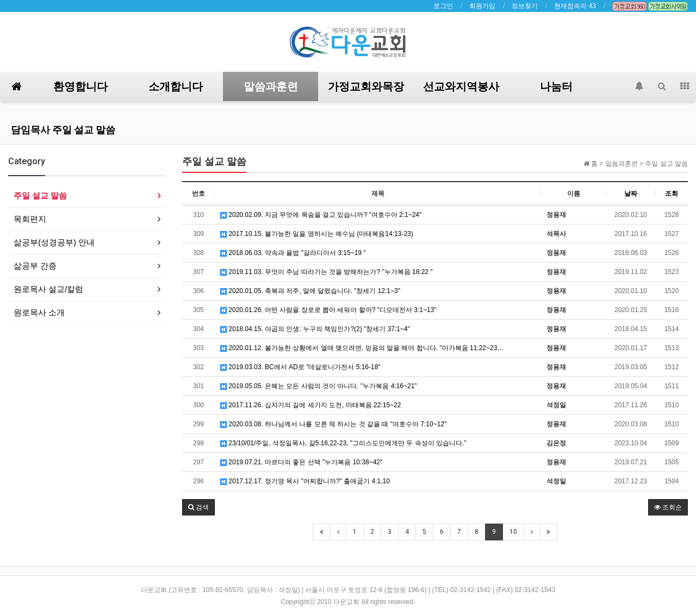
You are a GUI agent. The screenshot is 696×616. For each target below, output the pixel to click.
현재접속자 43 (575, 6)
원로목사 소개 (39, 312)
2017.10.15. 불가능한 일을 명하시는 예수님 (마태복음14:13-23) (317, 234)
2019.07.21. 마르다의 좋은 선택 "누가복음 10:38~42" (301, 462)
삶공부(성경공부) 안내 (54, 242)
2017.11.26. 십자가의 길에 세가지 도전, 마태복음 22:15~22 (310, 405)
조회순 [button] (668, 507)
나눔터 (556, 86)
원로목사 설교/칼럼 (48, 289)
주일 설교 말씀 (40, 195)
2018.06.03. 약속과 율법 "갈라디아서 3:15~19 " (293, 253)
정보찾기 (525, 6)
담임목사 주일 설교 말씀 (63, 130)
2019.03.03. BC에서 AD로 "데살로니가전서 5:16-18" (300, 367)
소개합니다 (176, 86)
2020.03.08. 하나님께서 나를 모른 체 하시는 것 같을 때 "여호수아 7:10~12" (333, 424)
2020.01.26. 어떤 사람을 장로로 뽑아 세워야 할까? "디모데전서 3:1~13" (328, 310)
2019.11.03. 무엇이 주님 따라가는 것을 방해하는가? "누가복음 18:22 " (327, 272)
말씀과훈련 (271, 86)
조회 (672, 194)
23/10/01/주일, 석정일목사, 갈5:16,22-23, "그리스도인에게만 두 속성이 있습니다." (343, 443)
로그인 (443, 6)
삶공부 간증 (35, 266)
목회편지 (30, 219)
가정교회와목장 (366, 86)
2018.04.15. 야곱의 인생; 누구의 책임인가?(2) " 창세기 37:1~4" (315, 329)
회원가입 (482, 6)
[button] (198, 507)
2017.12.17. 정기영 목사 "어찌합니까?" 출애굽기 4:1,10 (305, 481)
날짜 (631, 194)
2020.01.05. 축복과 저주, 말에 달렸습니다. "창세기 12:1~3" (310, 291)
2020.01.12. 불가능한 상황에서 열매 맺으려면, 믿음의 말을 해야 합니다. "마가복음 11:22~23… (362, 348)
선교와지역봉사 (461, 86)
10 (513, 532)
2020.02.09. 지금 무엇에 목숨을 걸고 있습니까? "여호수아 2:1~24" (321, 215)
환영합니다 (80, 86)
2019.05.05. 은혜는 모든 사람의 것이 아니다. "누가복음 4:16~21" (319, 386)
